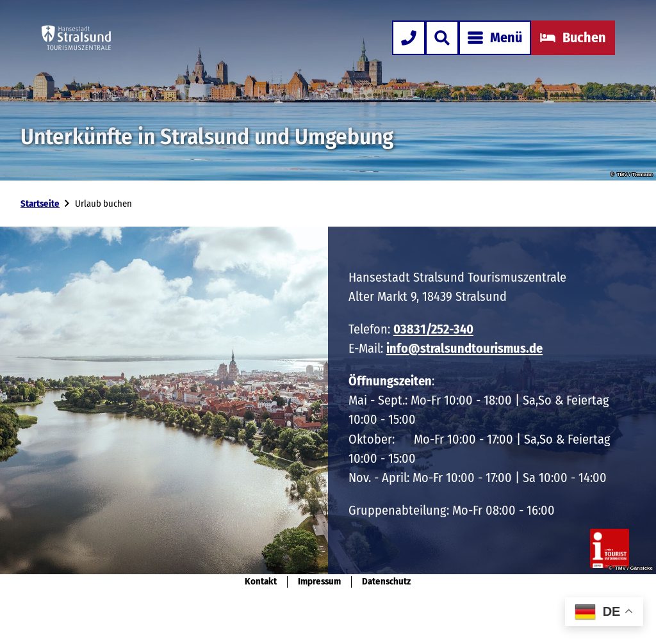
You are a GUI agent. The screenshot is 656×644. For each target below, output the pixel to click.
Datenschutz (386, 582)
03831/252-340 (433, 329)
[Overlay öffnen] (442, 38)
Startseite (40, 204)
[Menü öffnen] (495, 38)
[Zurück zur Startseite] (76, 38)
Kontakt (261, 582)
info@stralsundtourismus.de (464, 349)
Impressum (319, 582)
